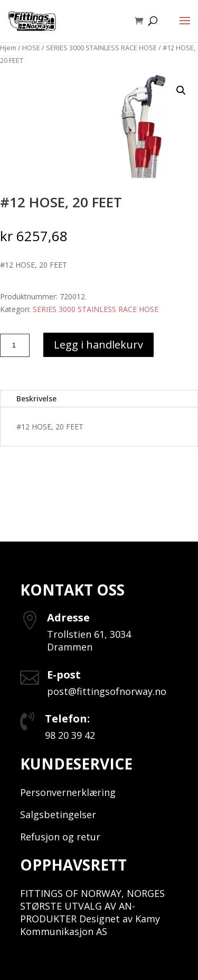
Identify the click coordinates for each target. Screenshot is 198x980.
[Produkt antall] (15, 345)
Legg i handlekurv (98, 345)
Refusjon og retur (60, 837)
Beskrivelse (36, 399)
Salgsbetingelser (58, 814)
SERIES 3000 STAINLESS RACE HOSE (101, 48)
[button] (181, 90)
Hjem (8, 48)
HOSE (31, 48)
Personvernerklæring (68, 792)
